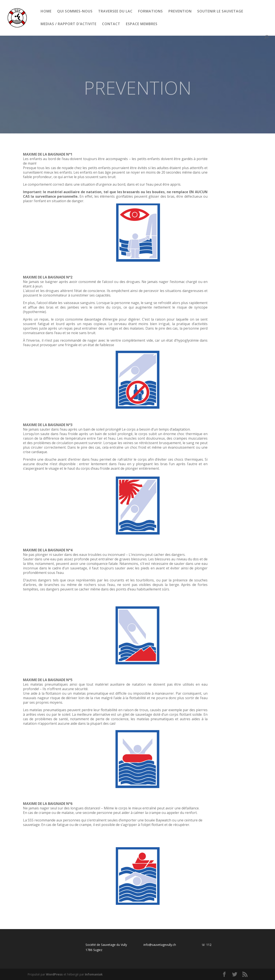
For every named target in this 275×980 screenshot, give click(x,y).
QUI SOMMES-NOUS (75, 12)
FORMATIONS (150, 12)
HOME (46, 12)
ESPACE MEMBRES (142, 24)
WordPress (54, 974)
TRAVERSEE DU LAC (115, 12)
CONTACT (111, 24)
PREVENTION (180, 12)
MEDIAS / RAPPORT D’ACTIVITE (69, 24)
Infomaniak (94, 974)
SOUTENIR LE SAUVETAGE (220, 12)
